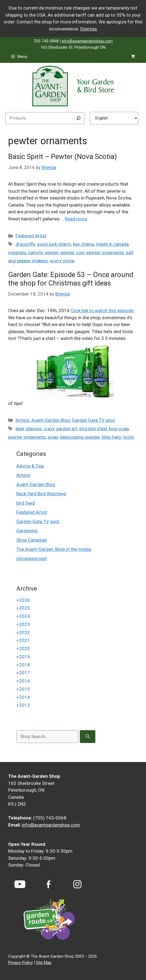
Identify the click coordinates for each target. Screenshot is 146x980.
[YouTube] (20, 884)
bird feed (26, 503)
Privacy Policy (20, 963)
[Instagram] (77, 884)
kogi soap (119, 429)
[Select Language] (114, 118)
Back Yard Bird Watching (41, 494)
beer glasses (29, 429)
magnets (17, 253)
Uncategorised (31, 558)
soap (53, 437)
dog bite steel (93, 429)
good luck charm (54, 244)
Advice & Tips (30, 466)
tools (128, 437)
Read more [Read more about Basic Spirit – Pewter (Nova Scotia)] (76, 219)
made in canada (112, 244)
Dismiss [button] (89, 29)
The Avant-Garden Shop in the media (54, 549)
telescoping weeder (80, 437)
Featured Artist (31, 236)
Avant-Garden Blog (51, 420)
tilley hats (111, 437)
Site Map (44, 963)
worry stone (62, 261)
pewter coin (72, 253)
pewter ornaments (105, 253)
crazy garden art (60, 429)
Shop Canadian (32, 540)
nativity (36, 253)
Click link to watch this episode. (103, 311)
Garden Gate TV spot (93, 420)
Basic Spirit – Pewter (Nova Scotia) (63, 156)
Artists (22, 420)
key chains (84, 244)
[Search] (78, 118)
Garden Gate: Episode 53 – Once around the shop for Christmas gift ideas (71, 279)
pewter (52, 253)
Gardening (27, 531)
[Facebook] (48, 884)
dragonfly (25, 244)
